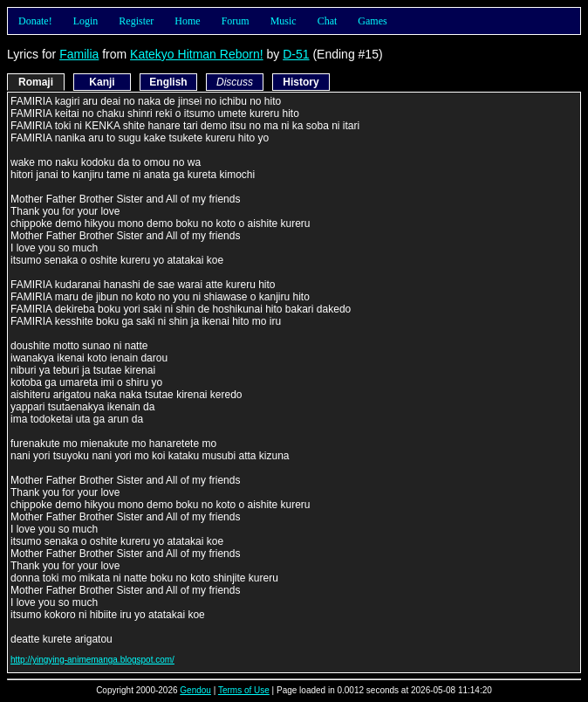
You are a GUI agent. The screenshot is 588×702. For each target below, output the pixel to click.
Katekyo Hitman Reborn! (197, 54)
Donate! (35, 21)
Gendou (195, 690)
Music (284, 21)
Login (86, 21)
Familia (79, 54)
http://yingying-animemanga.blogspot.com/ (92, 660)
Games (372, 21)
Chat (328, 21)
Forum (236, 21)
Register (136, 21)
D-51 (296, 54)
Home (187, 21)
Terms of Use (244, 690)
